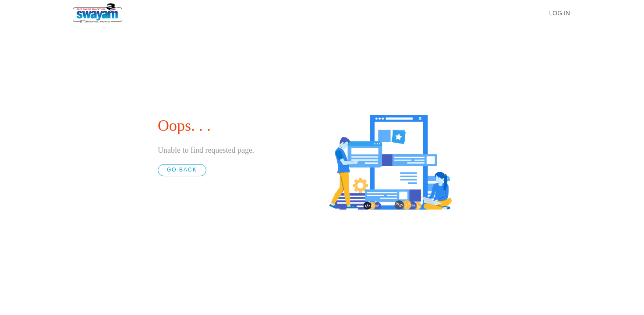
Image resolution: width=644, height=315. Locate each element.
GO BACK (182, 170)
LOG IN (560, 13)
